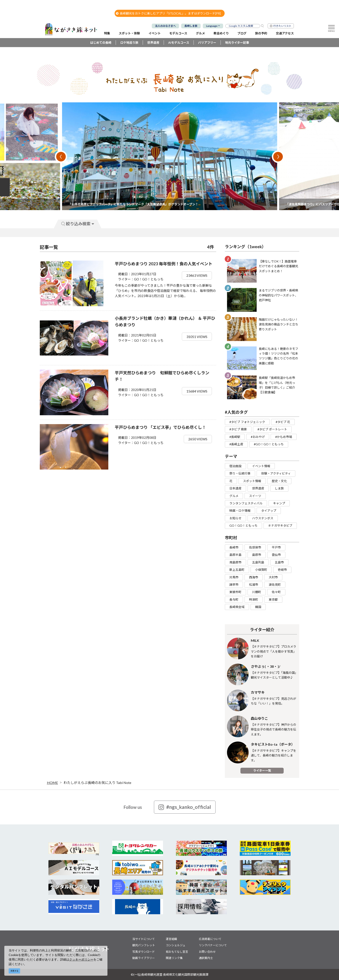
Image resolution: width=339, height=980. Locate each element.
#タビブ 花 (283, 422)
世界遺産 (153, 43)
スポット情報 (252, 481)
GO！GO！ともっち (243, 525)
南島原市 (235, 562)
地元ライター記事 (237, 43)
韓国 (258, 607)
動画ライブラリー (144, 958)
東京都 (273, 599)
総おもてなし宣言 (177, 952)
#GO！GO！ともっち (269, 444)
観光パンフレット (144, 945)
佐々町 (276, 592)
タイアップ (269, 511)
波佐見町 (275, 585)
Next (278, 157)
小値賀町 (261, 570)
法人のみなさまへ (165, 26)
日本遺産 (235, 488)
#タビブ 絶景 (238, 429)
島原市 (257, 555)
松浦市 (254, 585)
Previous (61, 157)
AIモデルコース (179, 43)
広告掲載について (210, 939)
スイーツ (255, 496)
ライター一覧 (262, 770)
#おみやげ (258, 437)
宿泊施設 (235, 466)
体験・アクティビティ (276, 473)
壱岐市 (282, 570)
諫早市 (234, 585)
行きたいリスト (282, 26)
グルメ (234, 496)
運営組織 (171, 939)
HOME (52, 783)
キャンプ (279, 503)
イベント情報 (261, 466)
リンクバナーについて (213, 945)
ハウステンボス (263, 518)
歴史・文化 (279, 481)
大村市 (273, 577)
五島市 (279, 562)
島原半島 (235, 555)
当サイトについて (144, 939)
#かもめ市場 (284, 437)
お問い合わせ (207, 952)
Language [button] (212, 26)
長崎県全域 (237, 607)
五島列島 (258, 562)
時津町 (254, 599)
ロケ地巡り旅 (129, 43)
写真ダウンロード (144, 952)
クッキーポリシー (81, 959)
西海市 (254, 577)
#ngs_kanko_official (185, 807)
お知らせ (235, 518)
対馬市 (234, 577)
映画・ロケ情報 (240, 511)
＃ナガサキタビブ (280, 525)
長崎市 (234, 547)
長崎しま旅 (191, 26)
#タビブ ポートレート (272, 429)
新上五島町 (237, 570)
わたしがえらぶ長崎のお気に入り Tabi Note (97, 783)
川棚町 (257, 592)
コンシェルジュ (176, 945)
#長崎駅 (235, 437)
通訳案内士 (206, 958)
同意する (14, 971)
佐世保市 (255, 547)
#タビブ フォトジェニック (247, 422)
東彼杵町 (235, 592)
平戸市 (276, 547)
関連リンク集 (174, 958)
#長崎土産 (236, 444)
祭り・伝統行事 (240, 473)
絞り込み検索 (78, 224)
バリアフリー (207, 43)
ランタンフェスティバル (246, 503)
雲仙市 (276, 555)
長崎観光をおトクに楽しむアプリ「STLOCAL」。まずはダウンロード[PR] (168, 13)
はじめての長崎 (101, 43)
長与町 (234, 599)
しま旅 (279, 488)
